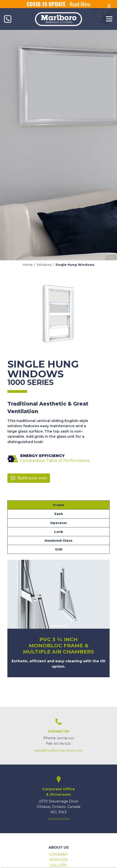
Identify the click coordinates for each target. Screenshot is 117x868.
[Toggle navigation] (109, 19)
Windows (44, 265)
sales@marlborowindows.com (58, 750)
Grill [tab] (58, 549)
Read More (80, 4)
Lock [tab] (59, 532)
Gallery (58, 865)
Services (59, 860)
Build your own (29, 478)
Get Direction (59, 819)
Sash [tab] (58, 514)
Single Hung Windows (75, 265)
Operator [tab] (58, 523)
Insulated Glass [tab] (58, 541)
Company (58, 855)
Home (28, 265)
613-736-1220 (62, 744)
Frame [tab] (59, 505)
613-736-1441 (66, 738)
